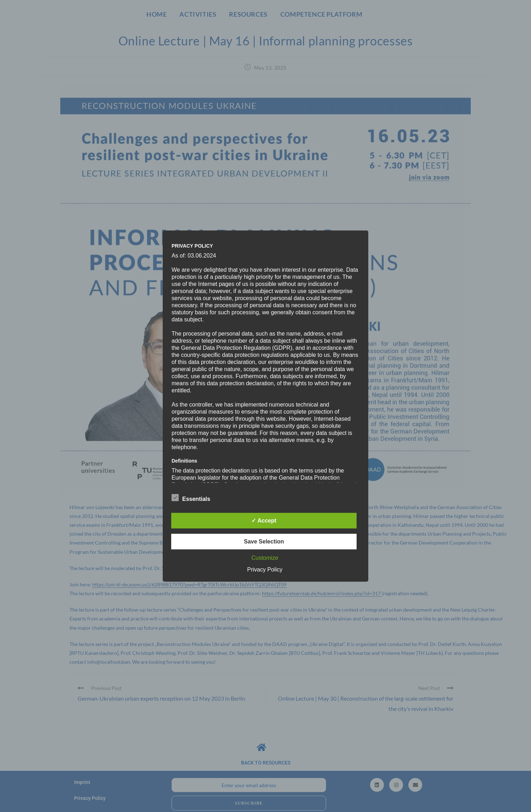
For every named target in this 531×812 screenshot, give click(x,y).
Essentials (191, 498)
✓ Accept (264, 521)
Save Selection (264, 542)
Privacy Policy (265, 570)
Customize (265, 558)
